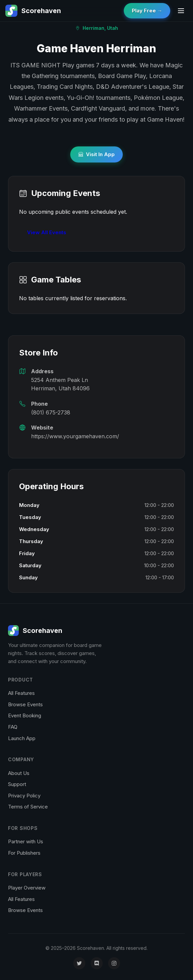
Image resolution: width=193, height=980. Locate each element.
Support (17, 784)
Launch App (22, 738)
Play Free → (147, 11)
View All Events (47, 232)
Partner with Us (26, 841)
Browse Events (25, 704)
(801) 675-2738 (51, 412)
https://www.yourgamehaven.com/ (75, 436)
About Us (19, 773)
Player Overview (27, 888)
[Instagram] (114, 963)
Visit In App (96, 154)
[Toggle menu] (181, 11)
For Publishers (24, 853)
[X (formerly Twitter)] (79, 963)
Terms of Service (28, 807)
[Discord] (97, 963)
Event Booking (25, 715)
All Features (21, 693)
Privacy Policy (24, 796)
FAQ (13, 727)
